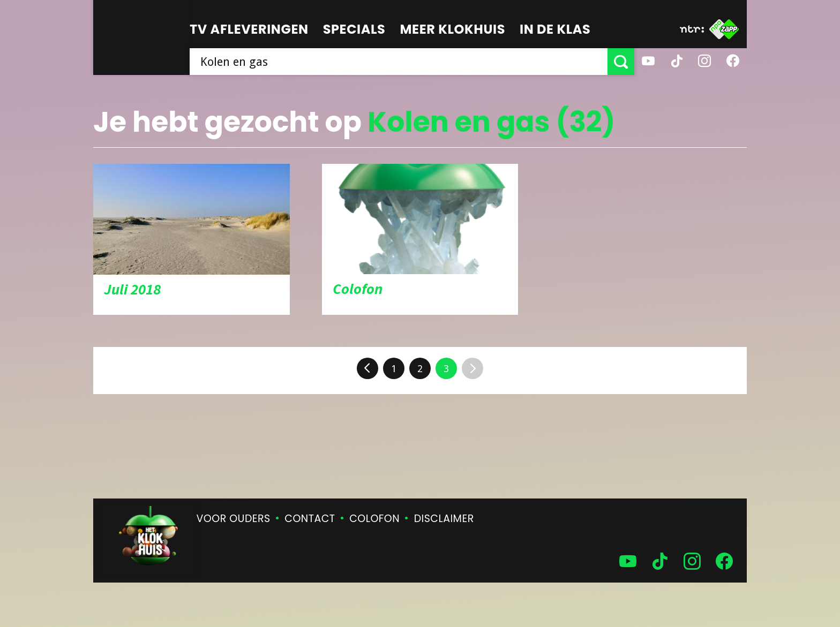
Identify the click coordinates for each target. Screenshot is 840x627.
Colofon (374, 519)
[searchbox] (399, 62)
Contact (310, 519)
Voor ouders (234, 519)
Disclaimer (444, 519)
